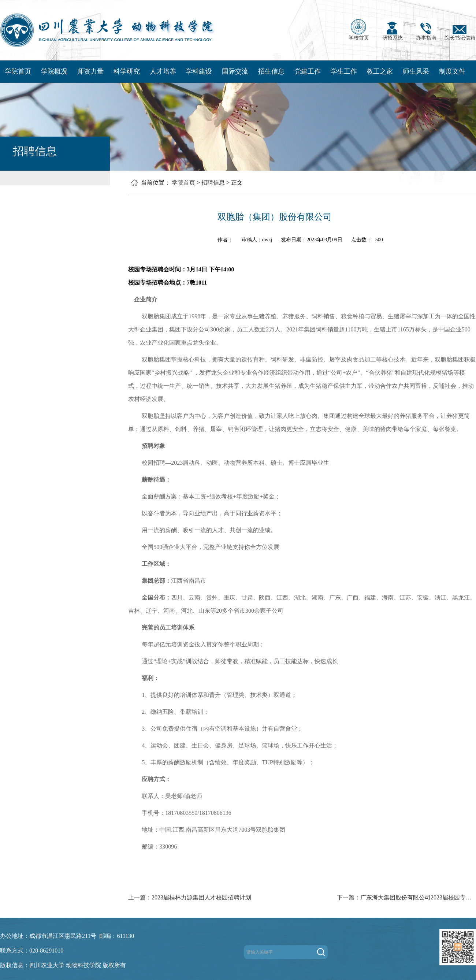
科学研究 (127, 71)
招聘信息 (213, 183)
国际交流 (235, 71)
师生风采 (416, 71)
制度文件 (452, 71)
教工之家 (380, 71)
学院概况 (54, 71)
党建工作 (308, 71)
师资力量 (90, 71)
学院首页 (18, 71)
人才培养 (163, 71)
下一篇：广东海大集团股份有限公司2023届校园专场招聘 (406, 897)
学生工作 (344, 71)
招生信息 (271, 71)
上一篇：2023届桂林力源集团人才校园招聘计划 (190, 897)
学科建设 (199, 71)
